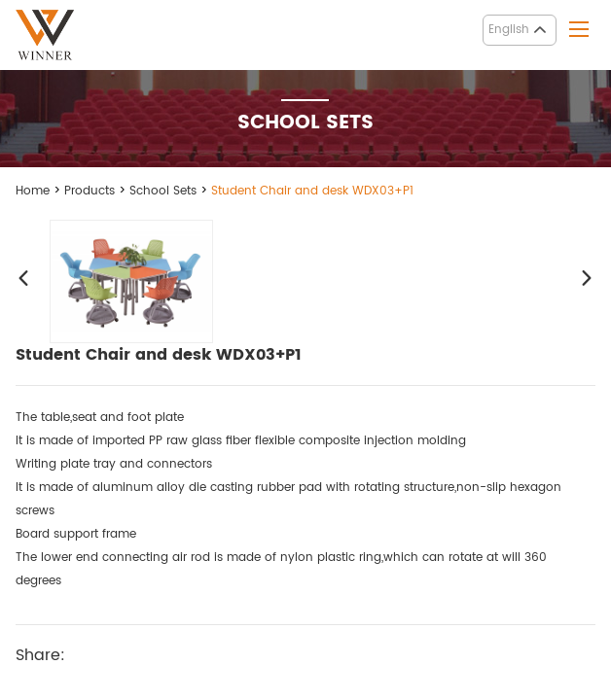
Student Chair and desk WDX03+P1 (312, 191)
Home (33, 191)
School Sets (163, 191)
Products (90, 191)
